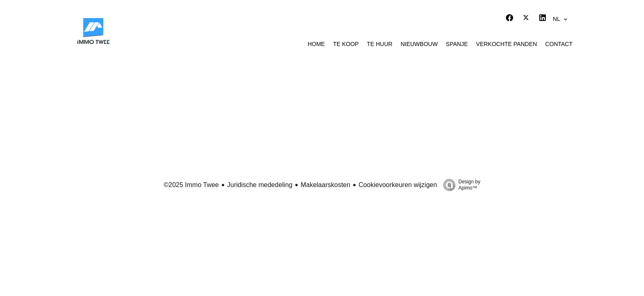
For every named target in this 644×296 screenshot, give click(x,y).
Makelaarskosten (325, 185)
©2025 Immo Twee (191, 185)
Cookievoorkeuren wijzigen (398, 185)
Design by (460, 185)
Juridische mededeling (260, 185)
